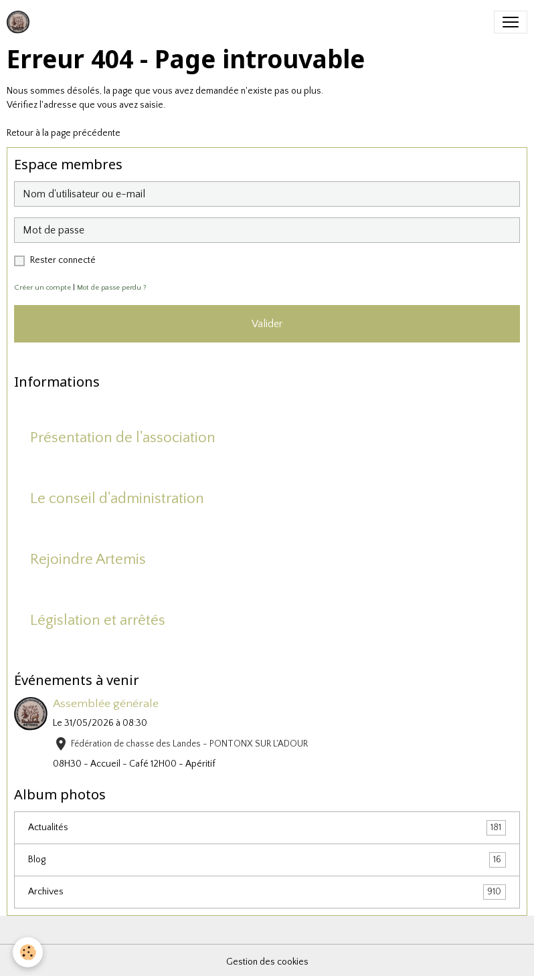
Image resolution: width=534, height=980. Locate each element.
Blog (267, 860)
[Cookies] (28, 952)
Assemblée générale (106, 704)
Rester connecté (63, 260)
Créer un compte (42, 288)
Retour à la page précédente (64, 133)
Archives (267, 892)
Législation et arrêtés (98, 620)
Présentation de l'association (123, 438)
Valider (267, 324)
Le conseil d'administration (117, 499)
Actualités (267, 828)
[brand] (21, 22)
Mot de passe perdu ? (112, 288)
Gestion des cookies (267, 962)
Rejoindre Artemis (88, 560)
